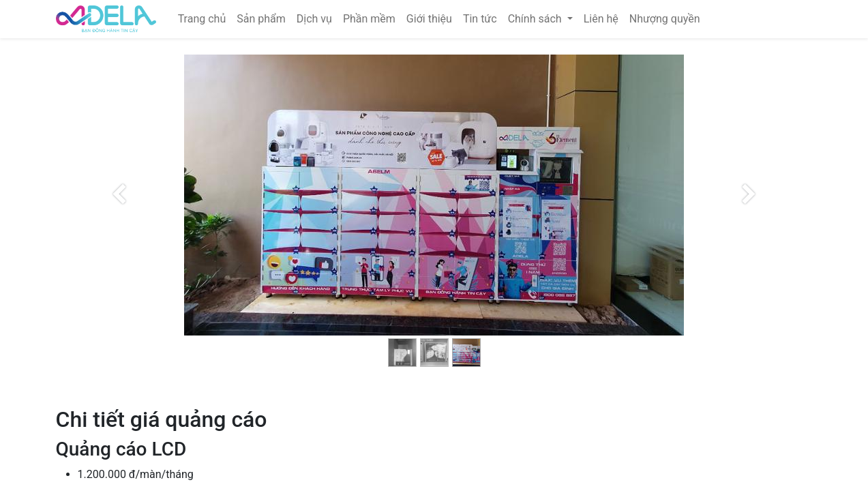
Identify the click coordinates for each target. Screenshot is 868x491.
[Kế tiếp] (749, 217)
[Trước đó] (120, 217)
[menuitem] (202, 19)
